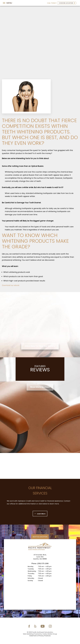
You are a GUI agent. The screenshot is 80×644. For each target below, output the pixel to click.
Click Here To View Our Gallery (40, 346)
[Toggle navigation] (7, 3)
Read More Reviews (40, 387)
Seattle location (40, 537)
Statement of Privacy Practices (40, 636)
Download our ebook (11, 285)
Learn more (40, 514)
